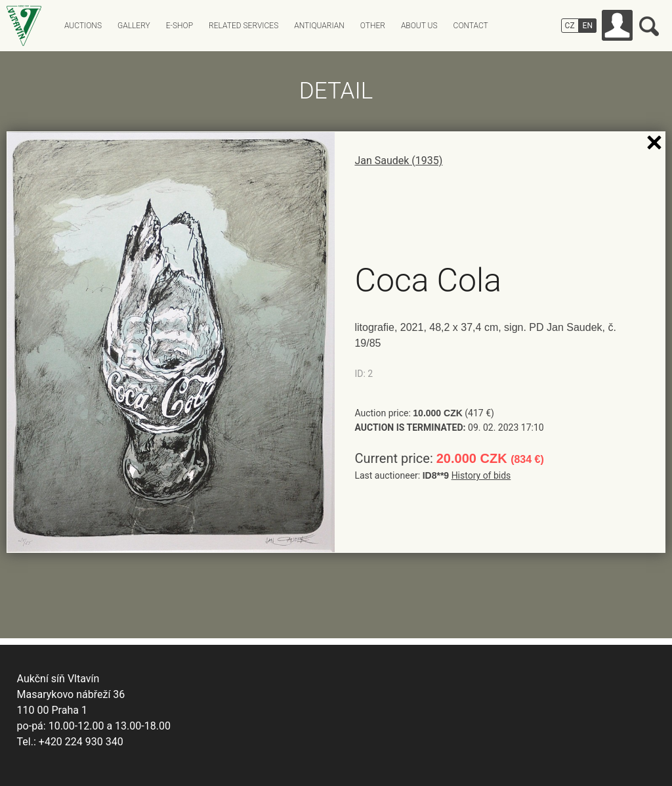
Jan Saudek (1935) (398, 161)
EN (588, 26)
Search (649, 26)
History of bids (481, 475)
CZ (570, 26)
